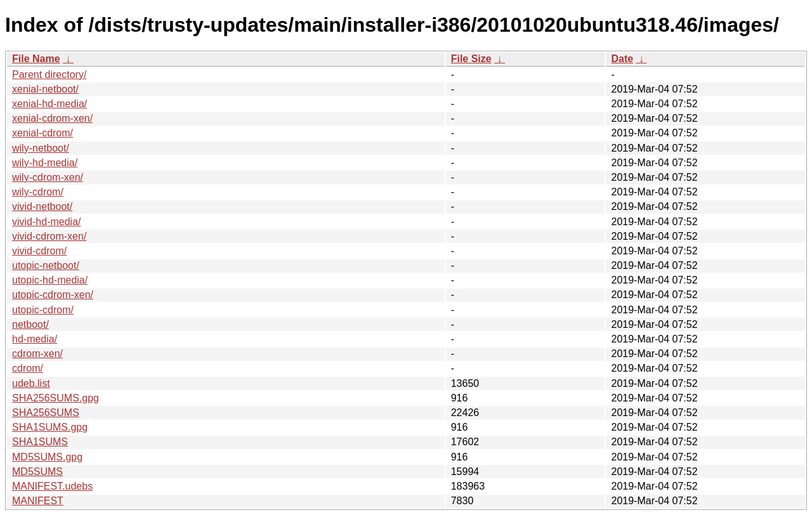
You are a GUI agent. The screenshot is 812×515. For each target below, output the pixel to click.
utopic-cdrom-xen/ (53, 295)
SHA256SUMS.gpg (56, 398)
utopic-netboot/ (46, 265)
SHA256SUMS (46, 413)
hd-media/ (35, 339)
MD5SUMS (37, 472)
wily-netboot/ (41, 148)
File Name (36, 59)
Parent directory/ (49, 75)
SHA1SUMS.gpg (50, 427)
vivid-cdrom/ (39, 251)
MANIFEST (38, 501)
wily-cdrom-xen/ (48, 177)
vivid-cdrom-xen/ (49, 236)
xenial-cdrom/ (43, 133)
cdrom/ (28, 368)
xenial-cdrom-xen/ (52, 118)
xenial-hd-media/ (49, 104)
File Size (471, 59)
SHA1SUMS (40, 442)
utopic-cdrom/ (43, 310)
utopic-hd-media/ (50, 280)
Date (622, 59)
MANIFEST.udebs (52, 486)
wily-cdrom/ (38, 192)
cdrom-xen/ (37, 354)
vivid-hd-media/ (46, 222)
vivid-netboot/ (42, 206)
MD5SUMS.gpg (47, 457)
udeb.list (31, 383)
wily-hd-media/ (45, 163)
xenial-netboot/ (45, 89)
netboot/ (30, 324)
